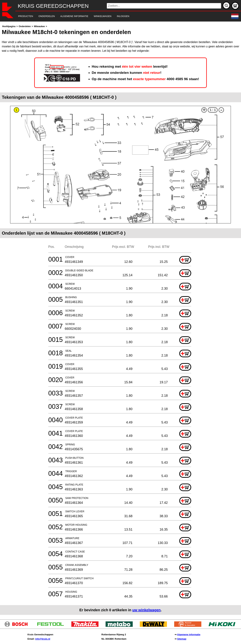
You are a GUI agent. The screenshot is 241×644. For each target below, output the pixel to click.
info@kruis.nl (43, 639)
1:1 (213, 110)
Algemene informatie (189, 635)
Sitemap (182, 639)
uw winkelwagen (147, 610)
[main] (121, 320)
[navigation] (116, 16)
